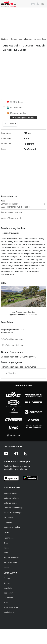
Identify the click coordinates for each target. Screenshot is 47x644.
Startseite (5, 39)
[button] (38, 4)
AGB (6, 602)
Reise (14, 39)
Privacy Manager (11, 607)
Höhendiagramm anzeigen (25, 118)
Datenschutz (9, 598)
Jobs (6, 553)
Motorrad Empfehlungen (14, 508)
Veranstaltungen (11, 562)
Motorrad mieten (11, 503)
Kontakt (7, 583)
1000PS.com (9, 538)
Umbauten (8, 522)
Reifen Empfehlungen (13, 512)
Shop (6, 543)
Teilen (9, 124)
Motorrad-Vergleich (12, 527)
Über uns (8, 578)
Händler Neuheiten (12, 557)
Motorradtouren (25, 39)
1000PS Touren (15, 102)
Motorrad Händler (16, 113)
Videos (7, 548)
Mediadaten (9, 612)
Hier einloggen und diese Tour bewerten (19, 367)
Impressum (8, 593)
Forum (6, 567)
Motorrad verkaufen (12, 498)
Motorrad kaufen (11, 493)
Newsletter (8, 588)
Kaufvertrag (9, 517)
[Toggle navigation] (43, 4)
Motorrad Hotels (16, 108)
